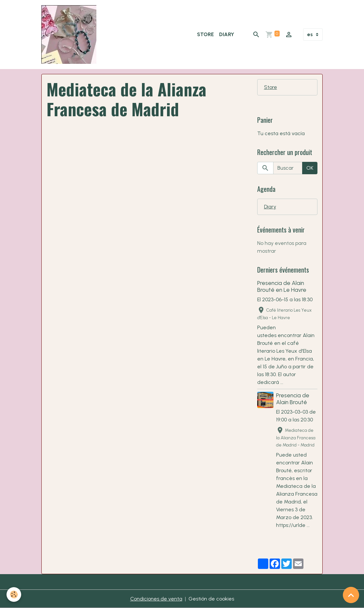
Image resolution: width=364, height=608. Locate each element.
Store (205, 34)
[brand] (70, 35)
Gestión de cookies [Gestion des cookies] (211, 599)
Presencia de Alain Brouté (293, 399)
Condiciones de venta (156, 599)
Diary (227, 34)
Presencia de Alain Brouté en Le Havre (282, 286)
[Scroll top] (351, 595)
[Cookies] (14, 594)
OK (310, 168)
